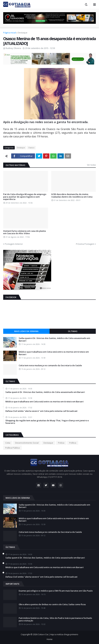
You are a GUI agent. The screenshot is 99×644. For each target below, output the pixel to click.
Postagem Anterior (14, 244)
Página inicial (10, 33)
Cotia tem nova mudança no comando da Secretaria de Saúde (50, 366)
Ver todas (91, 165)
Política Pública (12, 448)
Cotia (8, 443)
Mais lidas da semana (26, 331)
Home (50, 639)
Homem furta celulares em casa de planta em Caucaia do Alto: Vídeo (24, 232)
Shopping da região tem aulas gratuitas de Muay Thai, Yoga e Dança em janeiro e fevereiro (47, 422)
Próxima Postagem (85, 244)
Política (73, 443)
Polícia (61, 443)
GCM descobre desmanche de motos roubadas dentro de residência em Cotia (72, 196)
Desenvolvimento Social (27, 443)
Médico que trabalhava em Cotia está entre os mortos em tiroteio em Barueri (54, 353)
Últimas (73, 331)
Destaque (23, 33)
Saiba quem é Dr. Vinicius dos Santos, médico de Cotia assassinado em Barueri (54, 339)
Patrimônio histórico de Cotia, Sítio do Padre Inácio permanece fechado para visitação (55, 619)
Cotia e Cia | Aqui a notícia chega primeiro (58, 634)
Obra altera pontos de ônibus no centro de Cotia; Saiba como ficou (52, 605)
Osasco (31, 148)
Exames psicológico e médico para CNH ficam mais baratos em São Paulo (56, 591)
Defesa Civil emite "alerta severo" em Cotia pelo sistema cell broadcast (41, 411)
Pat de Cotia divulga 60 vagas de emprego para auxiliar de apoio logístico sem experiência (25, 197)
